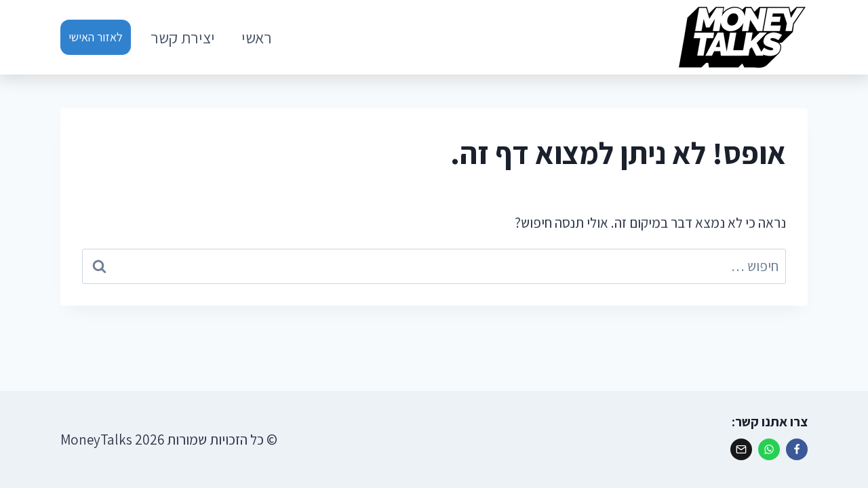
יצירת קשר (183, 37)
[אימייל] (741, 449)
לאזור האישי (96, 37)
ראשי (257, 37)
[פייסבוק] (797, 449)
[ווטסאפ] (769, 449)
